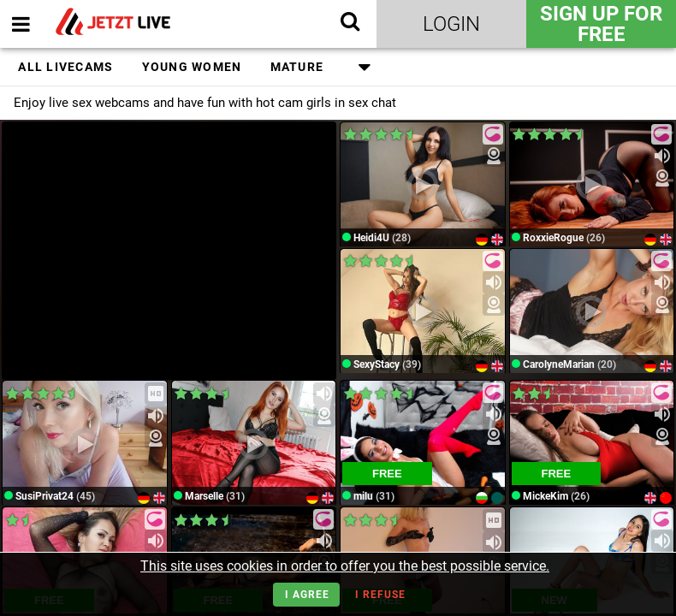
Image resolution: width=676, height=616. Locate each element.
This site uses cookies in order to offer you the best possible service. (345, 566)
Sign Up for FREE (601, 24)
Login (451, 24)
